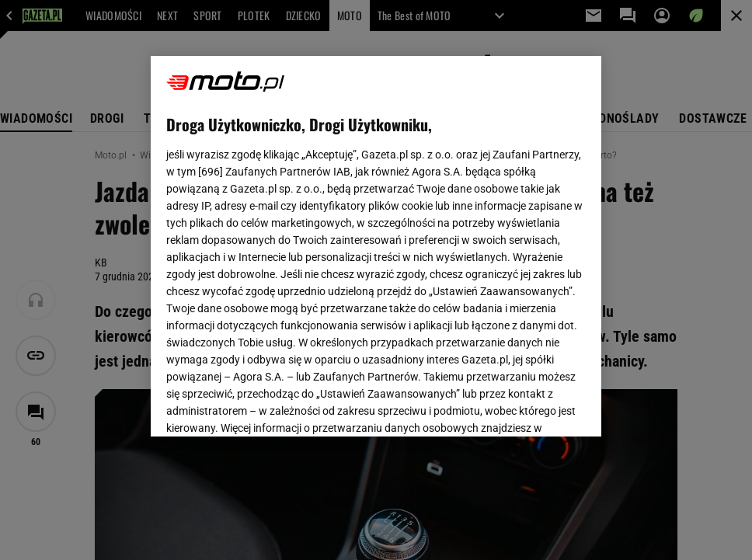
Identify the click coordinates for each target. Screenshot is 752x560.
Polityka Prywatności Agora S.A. (467, 222)
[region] (376, 246)
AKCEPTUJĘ (533, 406)
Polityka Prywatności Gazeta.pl (304, 222)
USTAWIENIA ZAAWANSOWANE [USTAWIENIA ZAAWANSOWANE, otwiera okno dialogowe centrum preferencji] (268, 405)
